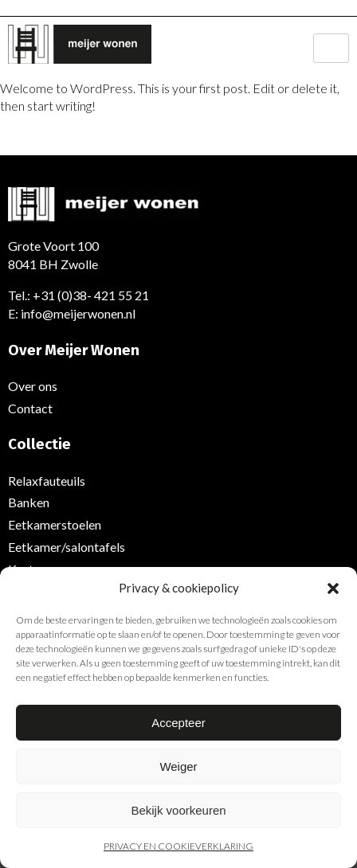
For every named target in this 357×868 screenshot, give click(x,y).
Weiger (178, 766)
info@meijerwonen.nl (78, 313)
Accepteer (178, 723)
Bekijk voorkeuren (178, 810)
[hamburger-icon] (331, 48)
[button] (333, 588)
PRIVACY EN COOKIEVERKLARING (178, 846)
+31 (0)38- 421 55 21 (91, 295)
